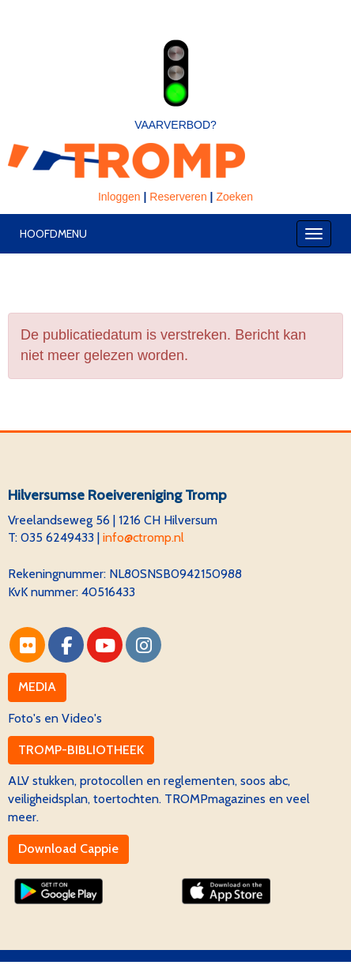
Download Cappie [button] (68, 849)
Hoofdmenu (53, 234)
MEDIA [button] (37, 687)
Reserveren (178, 197)
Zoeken (234, 197)
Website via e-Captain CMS (83, 970)
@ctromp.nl (143, 537)
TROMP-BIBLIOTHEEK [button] (81, 750)
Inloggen (119, 197)
